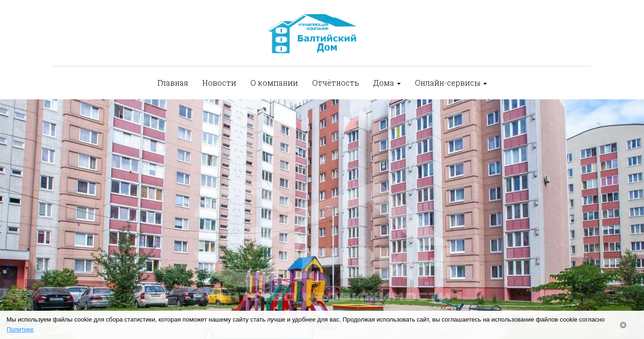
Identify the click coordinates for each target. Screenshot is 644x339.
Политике (20, 329)
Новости (219, 83)
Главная (173, 83)
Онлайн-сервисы (451, 83)
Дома (387, 83)
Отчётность (336, 83)
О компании (274, 83)
